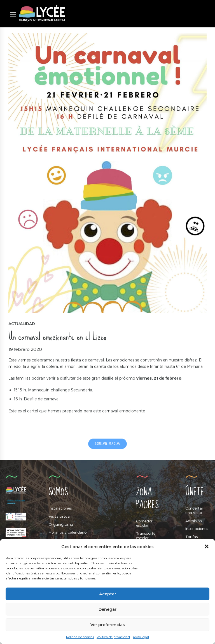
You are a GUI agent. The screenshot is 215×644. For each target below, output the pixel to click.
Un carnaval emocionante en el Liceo (57, 337)
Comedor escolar (144, 523)
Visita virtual (60, 516)
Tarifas (191, 537)
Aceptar (108, 594)
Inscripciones (197, 529)
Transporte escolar (146, 536)
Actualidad (22, 324)
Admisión (194, 521)
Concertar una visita (194, 510)
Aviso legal (141, 637)
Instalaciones (60, 508)
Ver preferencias (108, 624)
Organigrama (61, 524)
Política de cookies (80, 637)
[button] (207, 546)
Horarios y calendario (68, 532)
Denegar (107, 609)
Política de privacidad (113, 637)
